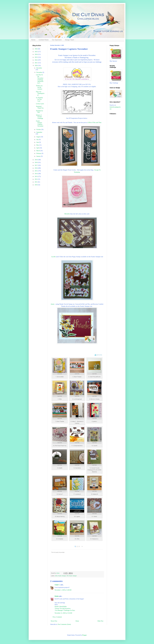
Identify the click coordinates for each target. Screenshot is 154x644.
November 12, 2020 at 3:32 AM (63, 613)
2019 (36, 160)
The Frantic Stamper (72, 576)
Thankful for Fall (39, 112)
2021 (36, 63)
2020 (56, 576)
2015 (36, 171)
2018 (36, 162)
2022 (36, 60)
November (39, 72)
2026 (36, 49)
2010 (36, 185)
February (39, 153)
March (38, 151)
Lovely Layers (40, 104)
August (38, 137)
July (38, 140)
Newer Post (54, 621)
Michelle (67, 214)
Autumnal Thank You (40, 107)
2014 (36, 174)
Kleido (57, 596)
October (39, 129)
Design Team (69, 40)
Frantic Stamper (62, 576)
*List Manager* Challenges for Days (65, 610)
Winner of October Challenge (39, 117)
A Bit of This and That (94, 122)
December (39, 68)
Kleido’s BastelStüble (61, 607)
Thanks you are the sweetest (39, 87)
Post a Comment (57, 617)
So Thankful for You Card (39, 99)
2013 (36, 176)
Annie (53, 304)
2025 (36, 52)
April (38, 148)
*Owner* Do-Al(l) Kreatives (63, 609)
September (39, 132)
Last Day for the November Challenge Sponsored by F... (40, 79)
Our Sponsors (57, 40)
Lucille (53, 257)
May (38, 145)
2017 (36, 165)
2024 (36, 54)
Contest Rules (44, 40)
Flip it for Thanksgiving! (40, 93)
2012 (36, 179)
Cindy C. (57, 585)
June (38, 142)
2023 (36, 57)
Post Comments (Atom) (64, 624)
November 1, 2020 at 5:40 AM (63, 590)
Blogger (84, 635)
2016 (36, 168)
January (39, 156)
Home (33, 40)
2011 (36, 182)
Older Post (100, 621)
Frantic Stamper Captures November (40, 123)
